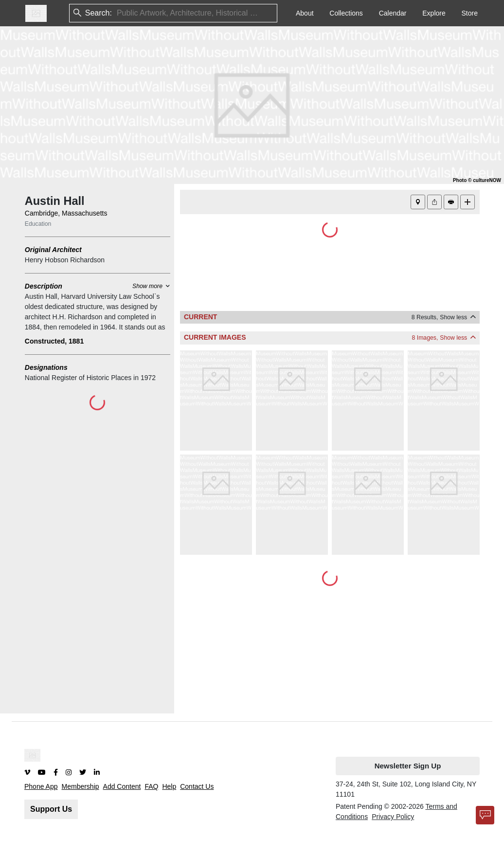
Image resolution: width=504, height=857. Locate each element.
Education (38, 224)
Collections (346, 13)
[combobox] (118, 13)
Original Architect (53, 250)
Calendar (393, 13)
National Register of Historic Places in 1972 (90, 378)
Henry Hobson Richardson (65, 260)
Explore (434, 13)
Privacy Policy (393, 817)
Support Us (51, 809)
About (305, 13)
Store (470, 13)
